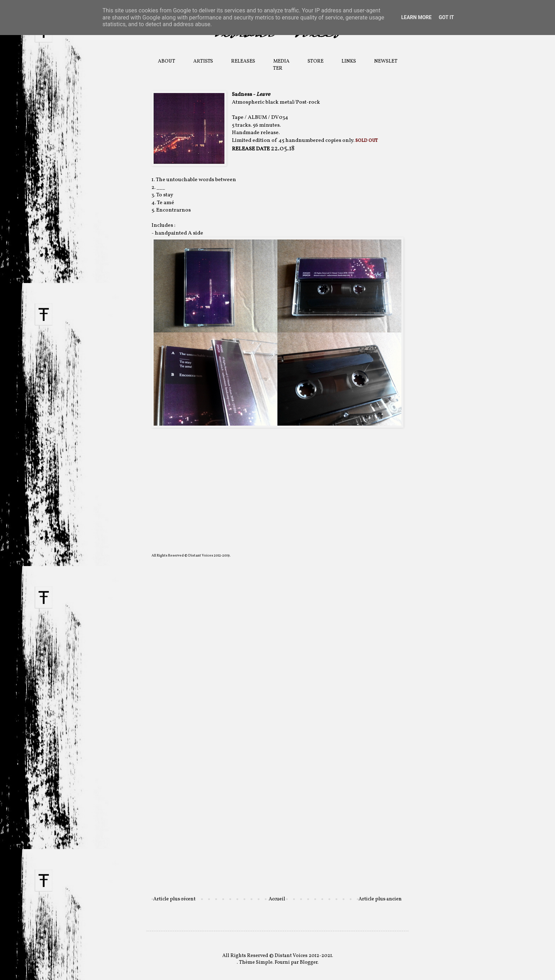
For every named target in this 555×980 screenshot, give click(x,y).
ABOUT (167, 61)
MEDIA (281, 61)
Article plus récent (174, 899)
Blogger (309, 962)
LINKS (349, 61)
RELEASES (243, 61)
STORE (316, 61)
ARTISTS (203, 61)
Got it (446, 17)
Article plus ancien (380, 899)
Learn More (416, 17)
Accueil (277, 899)
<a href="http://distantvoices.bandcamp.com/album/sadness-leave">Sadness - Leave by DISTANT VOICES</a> (277, 451)
